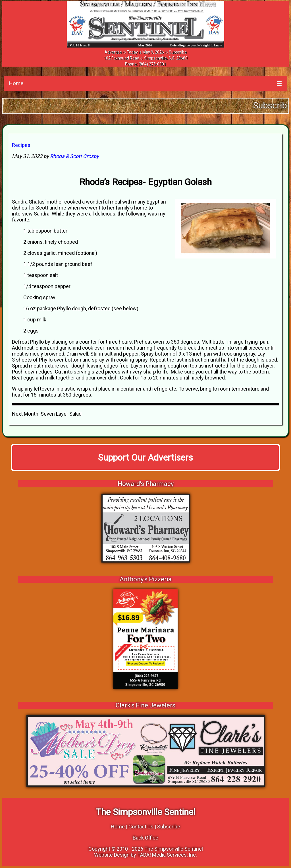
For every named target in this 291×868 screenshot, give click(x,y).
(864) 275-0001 (152, 64)
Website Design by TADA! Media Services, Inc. (145, 855)
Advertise (113, 52)
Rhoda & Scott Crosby (74, 156)
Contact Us (141, 827)
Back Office (145, 838)
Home (16, 83)
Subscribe (178, 52)
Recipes (21, 145)
